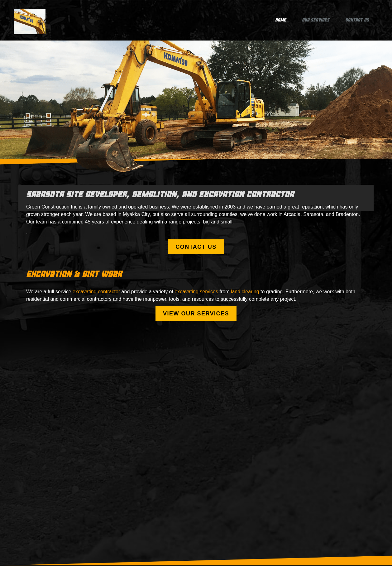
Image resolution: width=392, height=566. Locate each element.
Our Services (316, 20)
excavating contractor (96, 292)
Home (281, 20)
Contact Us (357, 20)
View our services (196, 314)
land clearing (245, 292)
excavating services (196, 292)
